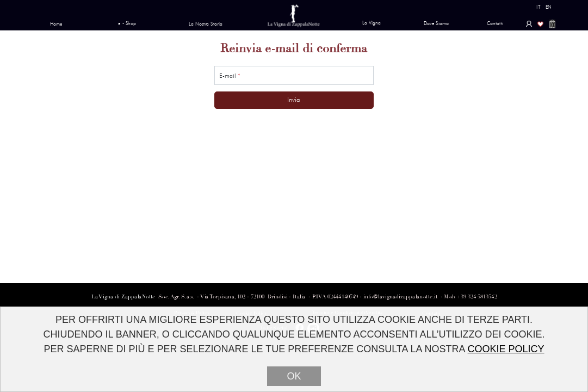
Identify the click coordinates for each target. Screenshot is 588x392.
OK (294, 377)
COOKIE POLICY (506, 350)
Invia (294, 100)
